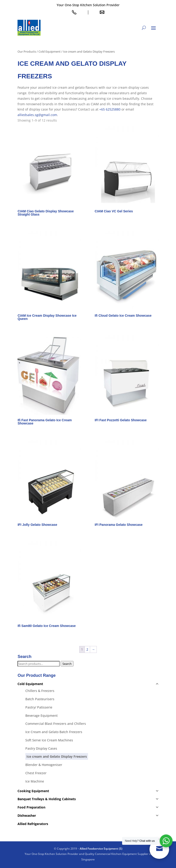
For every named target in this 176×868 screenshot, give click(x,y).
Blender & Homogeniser (44, 765)
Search (67, 664)
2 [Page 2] (87, 649)
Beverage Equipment (41, 716)
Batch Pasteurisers (40, 699)
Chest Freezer (36, 773)
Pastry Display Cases (41, 748)
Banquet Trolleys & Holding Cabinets (47, 799)
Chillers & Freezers (40, 691)
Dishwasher (27, 815)
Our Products (27, 51)
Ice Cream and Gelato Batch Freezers (54, 732)
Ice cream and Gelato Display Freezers (57, 756)
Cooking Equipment (33, 791)
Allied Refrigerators (33, 824)
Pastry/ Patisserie (39, 707)
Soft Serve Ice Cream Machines (49, 740)
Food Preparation (31, 807)
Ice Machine (35, 781)
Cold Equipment (50, 51)
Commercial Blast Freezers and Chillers (56, 724)
